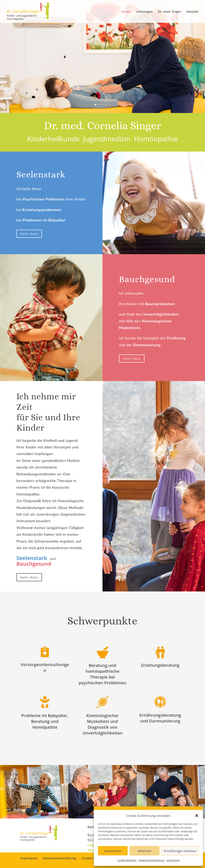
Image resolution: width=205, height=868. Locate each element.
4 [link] (106, 105)
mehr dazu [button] (29, 234)
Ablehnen (145, 851)
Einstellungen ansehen (180, 851)
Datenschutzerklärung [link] (151, 860)
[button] (197, 816)
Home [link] (126, 12)
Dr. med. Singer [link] (169, 12)
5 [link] (110, 105)
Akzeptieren (113, 851)
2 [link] (99, 105)
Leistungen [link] (144, 12)
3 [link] (103, 105)
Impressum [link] (173, 860)
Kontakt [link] (192, 12)
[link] (28, 11)
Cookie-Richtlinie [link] (127, 860)
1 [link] (96, 105)
